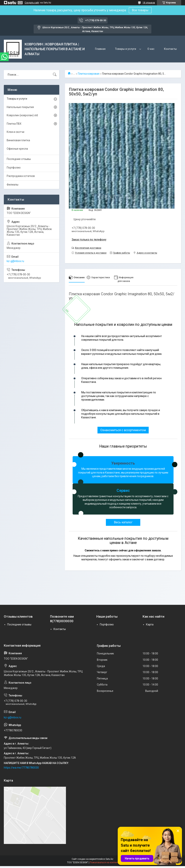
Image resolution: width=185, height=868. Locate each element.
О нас (151, 49)
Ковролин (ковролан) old (22, 115)
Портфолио (14, 168)
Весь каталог (123, 522)
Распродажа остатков (21, 176)
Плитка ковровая (89, 74)
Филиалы (13, 185)
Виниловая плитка (18, 140)
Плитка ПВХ (14, 124)
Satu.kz (109, 859)
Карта (150, 624)
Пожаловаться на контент (104, 862)
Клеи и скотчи (15, 132)
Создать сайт (32, 3)
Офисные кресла (17, 149)
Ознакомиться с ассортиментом (123, 430)
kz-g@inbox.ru (15, 261)
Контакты (170, 49)
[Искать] (55, 75)
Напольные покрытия (20, 107)
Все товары (140, 10)
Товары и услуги (126, 49)
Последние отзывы (19, 159)
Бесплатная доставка (88, 248)
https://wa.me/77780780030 (21, 768)
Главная (100, 49)
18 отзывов (149, 3)
